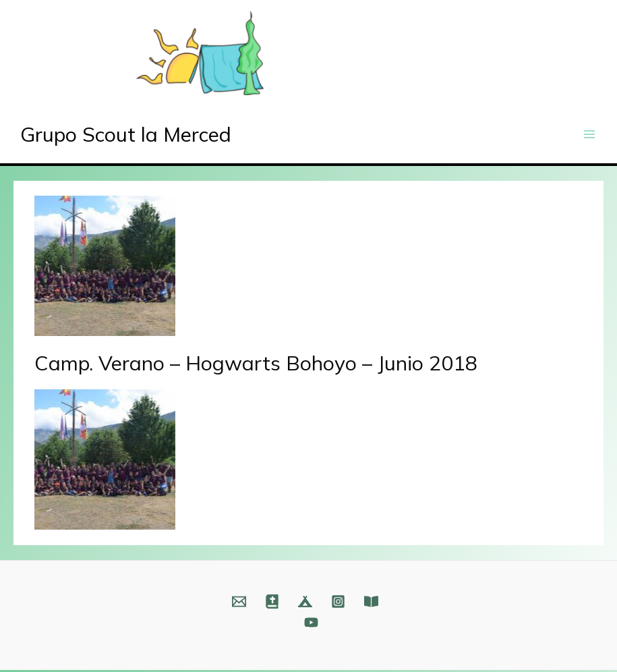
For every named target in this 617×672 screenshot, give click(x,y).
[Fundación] (371, 604)
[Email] (239, 604)
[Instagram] (338, 604)
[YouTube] (311, 624)
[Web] (272, 604)
